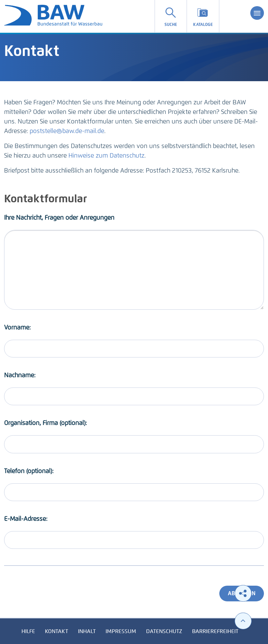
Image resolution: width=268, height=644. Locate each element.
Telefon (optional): (29, 471)
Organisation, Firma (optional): (45, 423)
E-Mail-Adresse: (26, 519)
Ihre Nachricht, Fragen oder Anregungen (59, 218)
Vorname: (17, 327)
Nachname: (20, 375)
